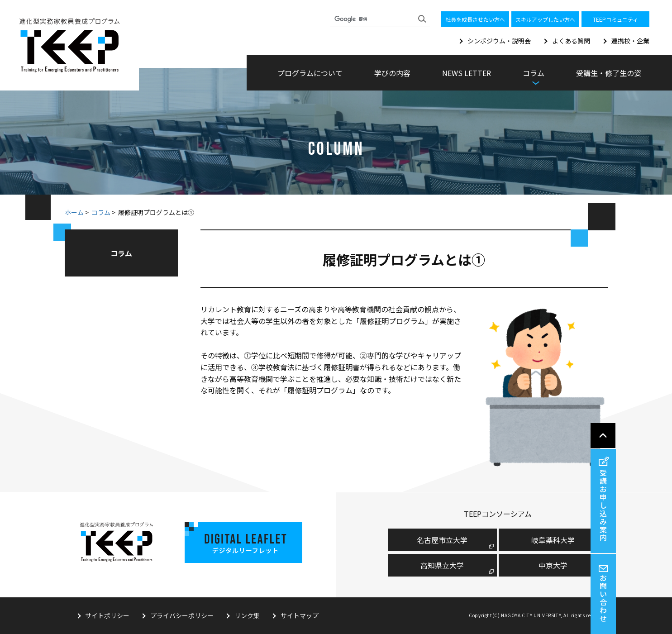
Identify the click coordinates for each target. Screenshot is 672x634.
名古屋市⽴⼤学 (442, 539)
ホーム (74, 212)
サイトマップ (300, 615)
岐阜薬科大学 (553, 539)
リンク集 (248, 615)
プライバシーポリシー (182, 615)
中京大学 (553, 565)
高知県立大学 (442, 565)
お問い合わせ (660, 598)
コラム (101, 212)
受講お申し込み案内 (660, 505)
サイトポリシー (108, 615)
